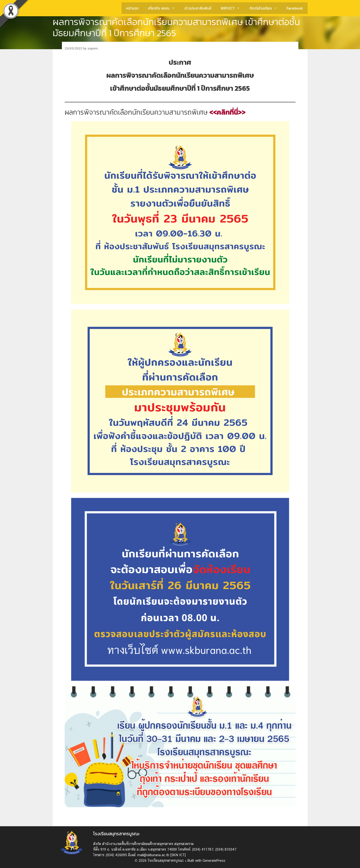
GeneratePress (214, 860)
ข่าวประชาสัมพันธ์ (198, 8)
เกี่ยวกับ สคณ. (164, 8)
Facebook (295, 8)
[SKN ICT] (178, 855)
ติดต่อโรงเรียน (266, 8)
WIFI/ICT (233, 8)
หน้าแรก (132, 8)
